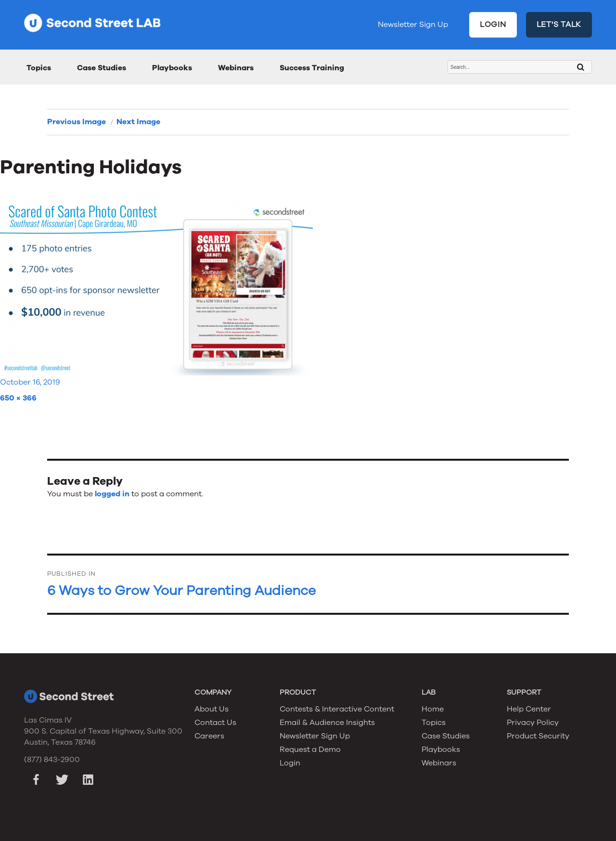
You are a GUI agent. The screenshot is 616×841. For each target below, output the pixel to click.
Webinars (236, 68)
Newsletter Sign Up (413, 25)
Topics (39, 68)
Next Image (138, 122)
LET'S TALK (559, 25)
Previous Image (77, 122)
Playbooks (172, 68)
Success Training (312, 68)
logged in (112, 494)
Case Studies (102, 68)
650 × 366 (18, 398)
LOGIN (493, 25)
